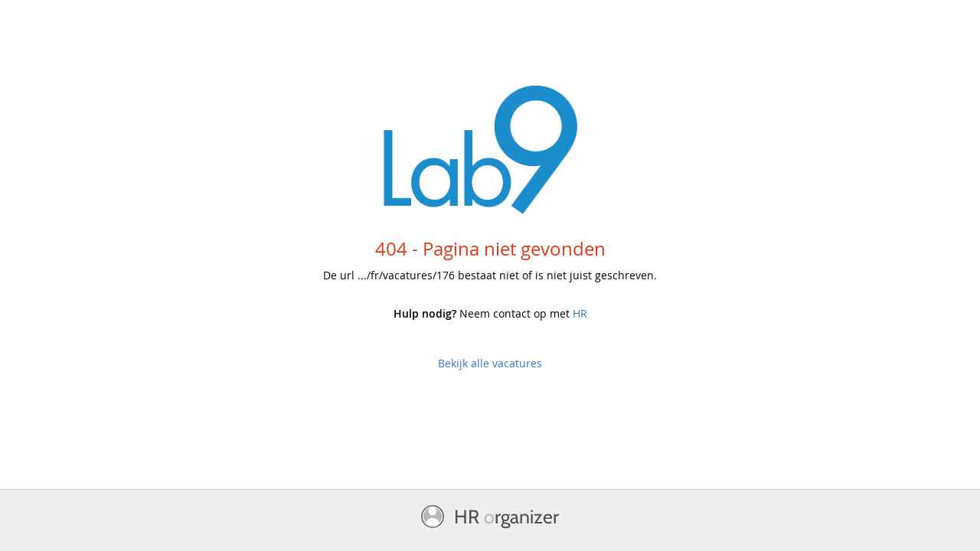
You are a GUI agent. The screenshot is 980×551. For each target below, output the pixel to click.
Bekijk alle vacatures (490, 363)
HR (580, 313)
